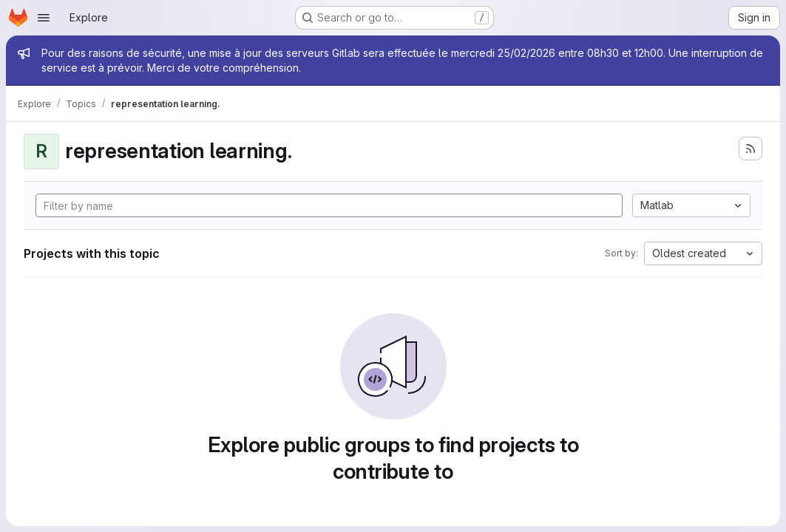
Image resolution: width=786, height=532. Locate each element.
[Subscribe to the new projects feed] (751, 149)
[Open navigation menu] (44, 18)
